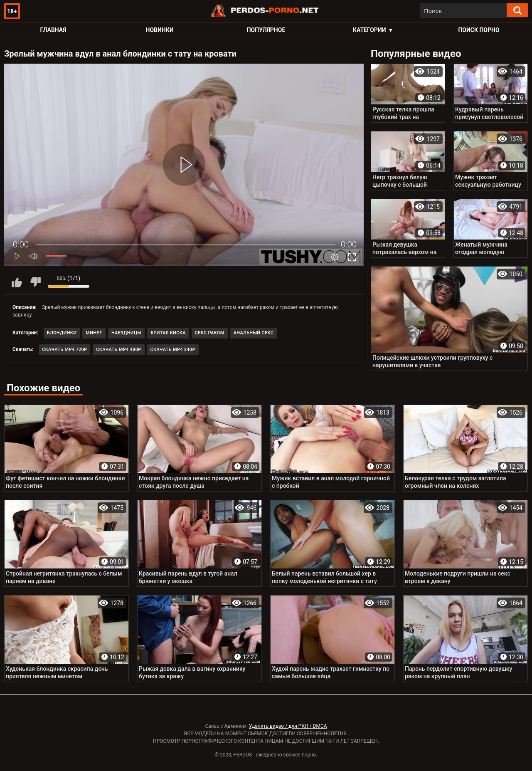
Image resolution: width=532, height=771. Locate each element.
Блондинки (62, 333)
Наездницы (126, 333)
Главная (53, 30)
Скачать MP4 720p (64, 350)
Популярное (266, 30)
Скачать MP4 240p (173, 350)
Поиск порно (479, 30)
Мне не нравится (35, 282)
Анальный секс (254, 333)
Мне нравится (17, 282)
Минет (94, 333)
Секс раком (210, 333)
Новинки (160, 30)
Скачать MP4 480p (118, 350)
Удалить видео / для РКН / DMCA (288, 726)
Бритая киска (168, 333)
